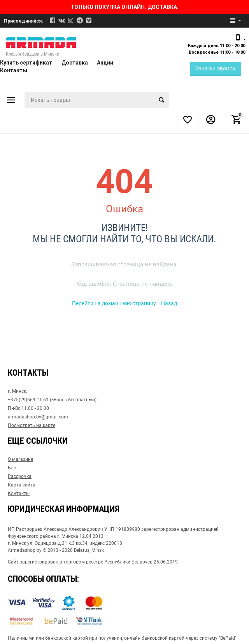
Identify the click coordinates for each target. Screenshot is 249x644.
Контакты (14, 70)
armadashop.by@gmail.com (38, 417)
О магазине (20, 459)
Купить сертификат (26, 63)
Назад (169, 303)
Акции (105, 63)
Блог (13, 468)
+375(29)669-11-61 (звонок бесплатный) (52, 400)
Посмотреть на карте (32, 425)
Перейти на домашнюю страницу (114, 303)
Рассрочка (20, 476)
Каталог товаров (11, 100)
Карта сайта (22, 485)
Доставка (75, 63)
